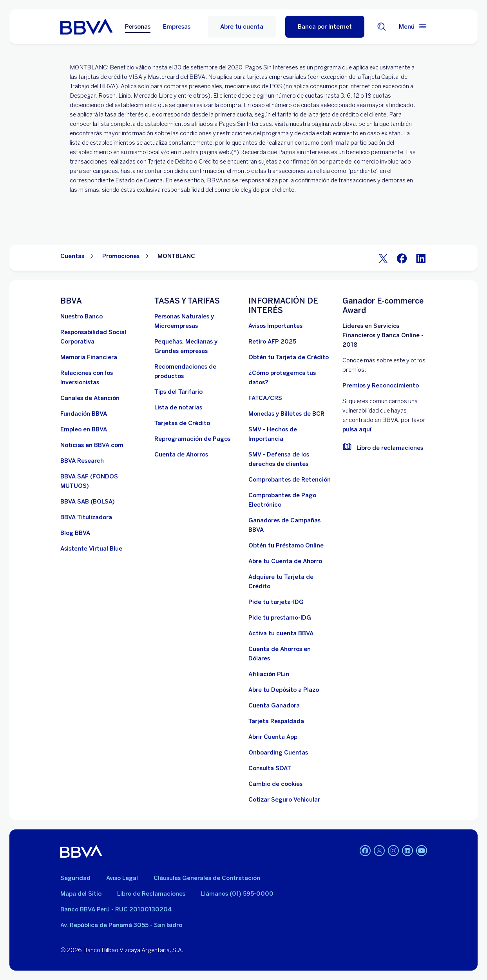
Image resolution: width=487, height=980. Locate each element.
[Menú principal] (413, 27)
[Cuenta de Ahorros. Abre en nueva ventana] (181, 455)
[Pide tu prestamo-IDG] (280, 618)
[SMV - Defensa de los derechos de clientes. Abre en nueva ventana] (291, 459)
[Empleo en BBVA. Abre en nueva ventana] (84, 429)
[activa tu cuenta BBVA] (281, 633)
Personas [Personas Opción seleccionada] (138, 27)
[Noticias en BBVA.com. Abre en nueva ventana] (92, 445)
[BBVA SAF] (103, 481)
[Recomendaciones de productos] (197, 371)
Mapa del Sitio (81, 894)
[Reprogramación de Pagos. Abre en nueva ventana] (192, 439)
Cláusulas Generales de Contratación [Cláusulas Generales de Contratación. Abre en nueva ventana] (207, 878)
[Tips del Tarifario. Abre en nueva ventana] (178, 392)
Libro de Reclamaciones (151, 894)
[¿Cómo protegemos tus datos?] (291, 378)
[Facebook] (402, 258)
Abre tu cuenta (242, 27)
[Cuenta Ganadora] (274, 705)
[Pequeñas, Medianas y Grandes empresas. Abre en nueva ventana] (197, 346)
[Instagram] (393, 851)
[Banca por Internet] (325, 27)
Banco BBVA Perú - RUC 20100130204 (116, 909)
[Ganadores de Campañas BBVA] (291, 525)
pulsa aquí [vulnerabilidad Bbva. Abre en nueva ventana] (357, 429)
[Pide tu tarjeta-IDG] (276, 602)
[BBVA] (81, 851)
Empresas (177, 27)
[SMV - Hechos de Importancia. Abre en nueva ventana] (291, 434)
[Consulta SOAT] (270, 768)
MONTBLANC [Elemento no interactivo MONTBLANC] (176, 256)
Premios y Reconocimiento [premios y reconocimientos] (381, 385)
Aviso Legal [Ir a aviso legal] (122, 878)
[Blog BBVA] (75, 533)
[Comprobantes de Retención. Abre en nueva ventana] (290, 480)
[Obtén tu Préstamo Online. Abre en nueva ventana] (286, 545)
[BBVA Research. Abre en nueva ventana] (82, 461)
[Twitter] (383, 258)
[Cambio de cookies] (275, 784)
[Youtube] (422, 851)
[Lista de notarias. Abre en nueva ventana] (178, 407)
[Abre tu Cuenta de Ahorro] (285, 561)
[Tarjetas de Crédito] (182, 423)
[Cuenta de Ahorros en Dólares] (291, 654)
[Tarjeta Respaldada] (276, 721)
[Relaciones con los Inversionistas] (103, 378)
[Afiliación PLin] (269, 674)
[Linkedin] (407, 851)
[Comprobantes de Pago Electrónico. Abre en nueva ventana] (291, 500)
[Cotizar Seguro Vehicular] (284, 800)
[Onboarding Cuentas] (278, 753)
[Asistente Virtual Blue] (91, 549)
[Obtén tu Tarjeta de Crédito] (289, 357)
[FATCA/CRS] (265, 398)
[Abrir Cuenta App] (273, 737)
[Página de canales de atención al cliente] (90, 398)
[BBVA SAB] (88, 502)
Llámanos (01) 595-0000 (237, 894)
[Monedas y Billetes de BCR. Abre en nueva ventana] (286, 414)
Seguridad (75, 878)
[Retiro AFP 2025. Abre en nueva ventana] (272, 342)
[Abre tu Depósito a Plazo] (284, 690)
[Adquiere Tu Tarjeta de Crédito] (291, 582)
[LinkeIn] (421, 258)
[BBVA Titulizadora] (86, 517)
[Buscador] (382, 27)
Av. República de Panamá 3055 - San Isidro (121, 925)
